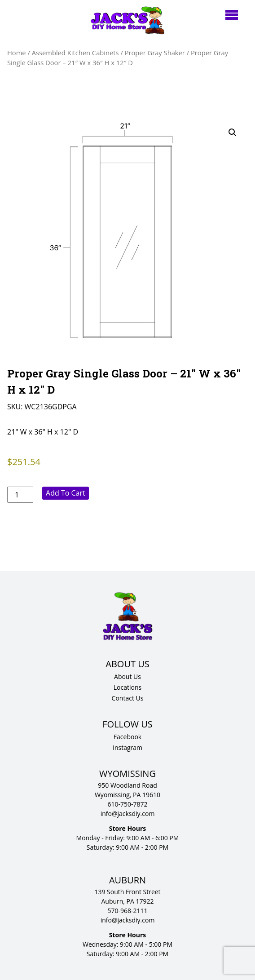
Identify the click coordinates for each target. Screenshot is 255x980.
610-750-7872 (127, 804)
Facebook (127, 737)
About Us (127, 676)
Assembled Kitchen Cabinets (75, 53)
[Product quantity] (20, 495)
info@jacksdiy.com (128, 814)
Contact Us (128, 698)
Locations (127, 687)
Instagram (127, 747)
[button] (233, 133)
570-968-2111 (127, 911)
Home (17, 53)
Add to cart (66, 493)
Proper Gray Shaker (155, 53)
